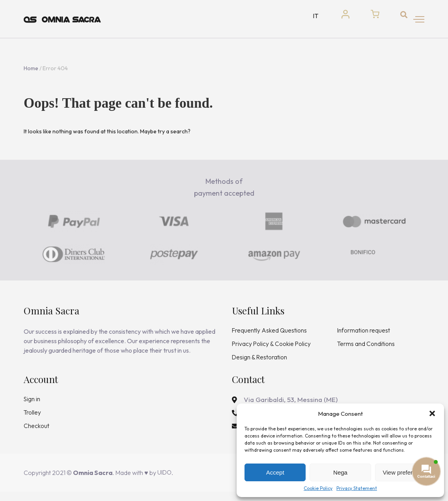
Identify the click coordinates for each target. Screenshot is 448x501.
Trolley (33, 421)
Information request (364, 337)
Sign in (32, 407)
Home (31, 75)
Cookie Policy (318, 488)
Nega (340, 472)
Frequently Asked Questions (270, 337)
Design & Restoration (260, 365)
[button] (432, 413)
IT (309, 19)
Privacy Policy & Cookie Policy (272, 351)
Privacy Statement (357, 488)
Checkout (37, 434)
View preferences (406, 472)
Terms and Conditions (366, 351)
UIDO (165, 482)
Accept (275, 472)
